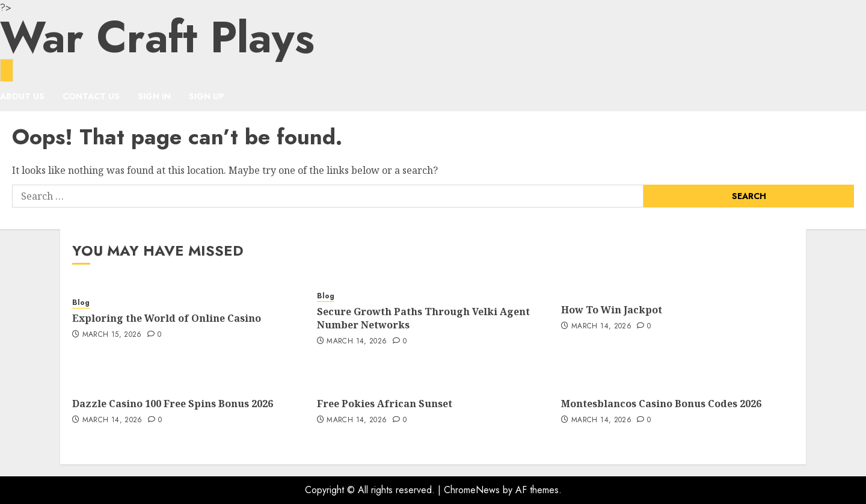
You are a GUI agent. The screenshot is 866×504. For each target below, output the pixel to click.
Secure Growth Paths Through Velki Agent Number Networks (423, 318)
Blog (81, 303)
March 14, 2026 (357, 342)
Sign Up (207, 96)
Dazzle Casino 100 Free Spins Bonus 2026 (173, 404)
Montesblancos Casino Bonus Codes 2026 (661, 404)
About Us (22, 96)
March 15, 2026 (112, 335)
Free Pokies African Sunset (385, 404)
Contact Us (91, 96)
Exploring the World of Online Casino (167, 318)
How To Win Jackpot (612, 310)
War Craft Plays (157, 37)
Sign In (154, 96)
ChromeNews (472, 490)
